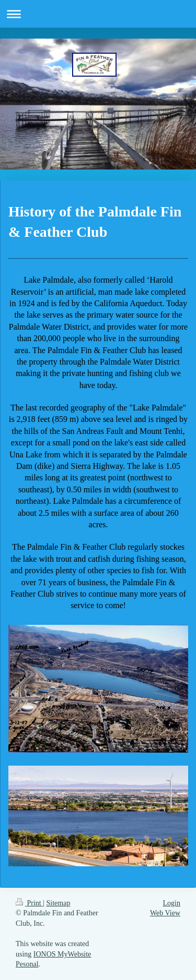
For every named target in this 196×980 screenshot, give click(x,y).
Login (172, 903)
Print (29, 903)
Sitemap (59, 903)
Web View (165, 913)
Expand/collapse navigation (98, 14)
